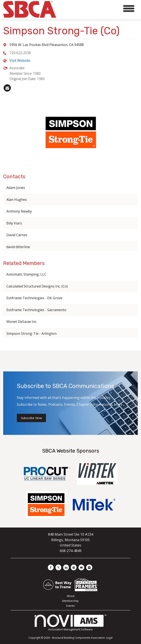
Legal (109, 638)
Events (71, 606)
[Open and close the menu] (96, 9)
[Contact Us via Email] (89, 567)
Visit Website (20, 60)
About (71, 596)
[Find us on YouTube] (81, 567)
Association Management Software (71, 623)
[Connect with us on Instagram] (74, 567)
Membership (70, 601)
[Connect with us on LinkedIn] (66, 567)
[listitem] (7, 88)
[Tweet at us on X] (58, 567)
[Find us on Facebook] (51, 567)
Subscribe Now (31, 418)
